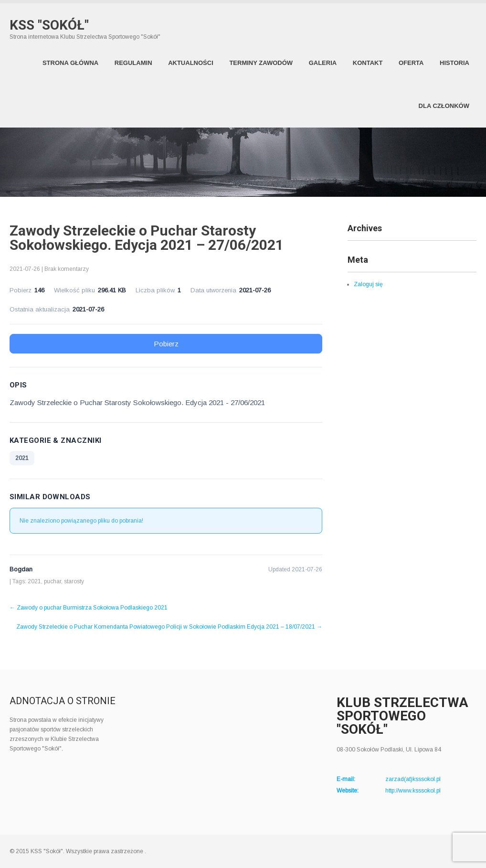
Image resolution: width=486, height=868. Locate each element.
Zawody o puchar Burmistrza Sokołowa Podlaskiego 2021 (89, 608)
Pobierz (166, 344)
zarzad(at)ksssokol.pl (413, 779)
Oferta (411, 63)
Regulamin (133, 63)
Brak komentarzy (67, 269)
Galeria (323, 63)
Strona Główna (70, 63)
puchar (53, 581)
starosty (74, 581)
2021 (22, 458)
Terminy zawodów (261, 63)
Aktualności (191, 63)
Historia (454, 63)
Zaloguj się (368, 284)
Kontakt (368, 63)
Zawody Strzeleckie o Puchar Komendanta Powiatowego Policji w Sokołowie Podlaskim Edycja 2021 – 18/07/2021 (169, 627)
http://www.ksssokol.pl (413, 791)
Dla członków (444, 106)
